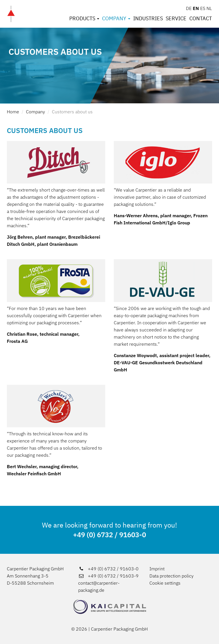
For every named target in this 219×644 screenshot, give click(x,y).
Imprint (157, 569)
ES (203, 8)
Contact (201, 19)
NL (209, 8)
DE (189, 8)
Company (116, 19)
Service (176, 19)
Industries (148, 19)
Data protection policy (172, 576)
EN (196, 8)
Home (13, 112)
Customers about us (72, 112)
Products (84, 19)
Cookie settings (165, 583)
